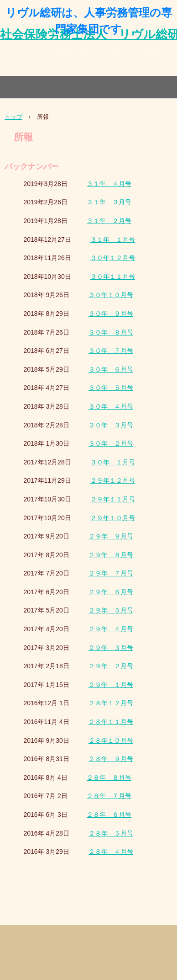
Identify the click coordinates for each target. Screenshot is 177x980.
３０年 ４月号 (111, 406)
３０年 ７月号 (111, 351)
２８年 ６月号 (109, 815)
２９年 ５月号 (111, 610)
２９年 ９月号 (111, 536)
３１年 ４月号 (109, 184)
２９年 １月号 (111, 685)
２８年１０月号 (111, 740)
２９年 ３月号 (111, 648)
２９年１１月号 (113, 499)
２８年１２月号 (111, 703)
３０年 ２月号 (111, 443)
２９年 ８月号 (111, 555)
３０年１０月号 (111, 295)
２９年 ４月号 (111, 629)
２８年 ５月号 (111, 833)
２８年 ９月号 (111, 759)
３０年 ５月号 (111, 388)
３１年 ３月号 (109, 202)
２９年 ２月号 (111, 666)
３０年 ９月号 (111, 314)
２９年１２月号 (113, 480)
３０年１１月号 (113, 277)
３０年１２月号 (113, 258)
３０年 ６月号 (111, 369)
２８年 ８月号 (109, 778)
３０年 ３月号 (111, 425)
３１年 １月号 (113, 240)
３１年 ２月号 (109, 221)
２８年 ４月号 (111, 852)
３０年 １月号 (113, 462)
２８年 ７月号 (109, 796)
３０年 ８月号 (111, 332)
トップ (13, 117)
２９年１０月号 (113, 518)
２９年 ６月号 (111, 592)
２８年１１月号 (111, 722)
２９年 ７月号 (111, 573)
